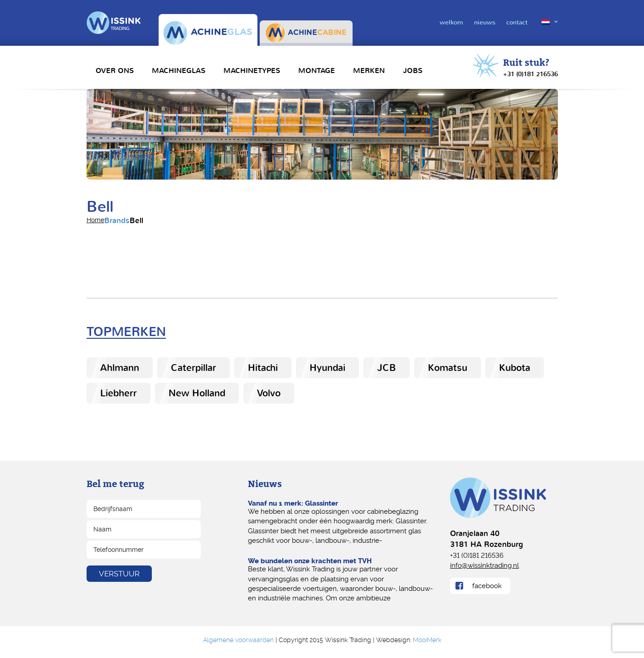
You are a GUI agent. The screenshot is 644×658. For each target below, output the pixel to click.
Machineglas (179, 71)
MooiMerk (427, 640)
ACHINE (208, 33)
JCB (387, 368)
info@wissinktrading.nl (484, 565)
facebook (487, 586)
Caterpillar (194, 368)
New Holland (197, 393)
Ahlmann (120, 368)
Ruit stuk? (530, 68)
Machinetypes (252, 71)
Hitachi (263, 368)
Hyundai (327, 368)
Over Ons (115, 71)
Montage (317, 71)
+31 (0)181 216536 (477, 555)
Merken (369, 71)
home (95, 220)
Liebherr (119, 393)
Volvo (269, 393)
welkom (451, 22)
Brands (117, 221)
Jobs (413, 71)
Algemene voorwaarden (238, 640)
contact (517, 22)
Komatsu (448, 368)
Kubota (515, 368)
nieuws (485, 22)
